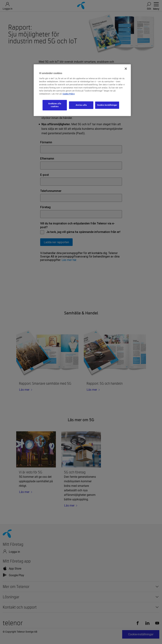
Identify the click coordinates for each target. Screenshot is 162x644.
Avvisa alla (81, 105)
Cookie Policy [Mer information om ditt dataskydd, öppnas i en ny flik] (69, 94)
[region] (82, 90)
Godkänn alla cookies (55, 105)
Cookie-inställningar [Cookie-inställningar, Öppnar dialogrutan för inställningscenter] (107, 105)
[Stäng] (126, 69)
